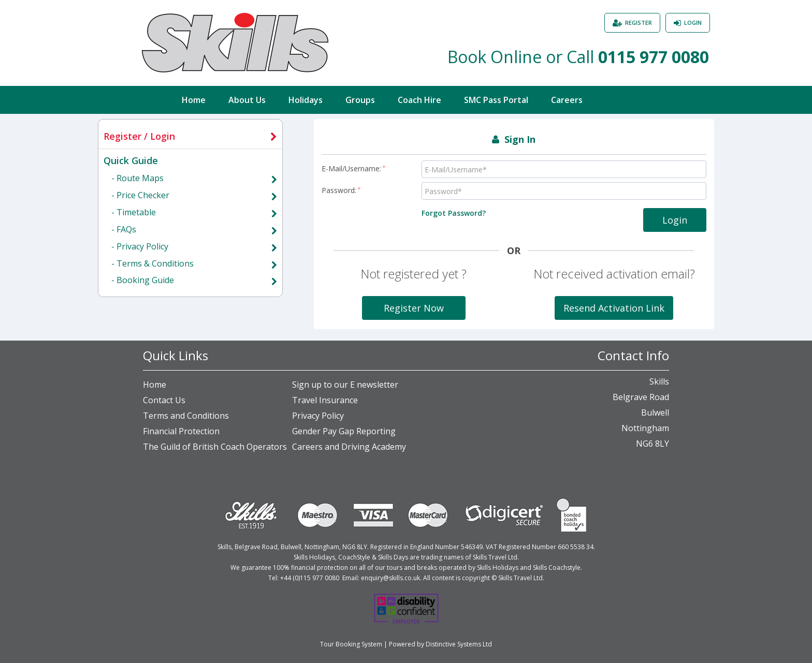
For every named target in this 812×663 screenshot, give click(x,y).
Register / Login (139, 136)
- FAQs (124, 229)
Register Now (414, 308)
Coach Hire (419, 100)
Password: (341, 190)
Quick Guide (131, 160)
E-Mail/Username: (354, 168)
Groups (360, 100)
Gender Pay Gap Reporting (344, 431)
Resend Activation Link (614, 308)
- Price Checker (140, 195)
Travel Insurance (325, 400)
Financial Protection (181, 431)
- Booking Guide (143, 280)
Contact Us (164, 400)
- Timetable (134, 212)
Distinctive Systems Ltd (459, 644)
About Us (247, 100)
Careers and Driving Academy (349, 447)
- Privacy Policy (140, 246)
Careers (567, 100)
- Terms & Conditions (153, 263)
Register (639, 23)
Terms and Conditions (186, 416)
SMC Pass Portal (496, 100)
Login (693, 23)
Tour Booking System (351, 644)
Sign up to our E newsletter (345, 385)
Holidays (306, 100)
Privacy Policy (318, 416)
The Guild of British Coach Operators (215, 447)
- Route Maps (137, 178)
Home (194, 100)
